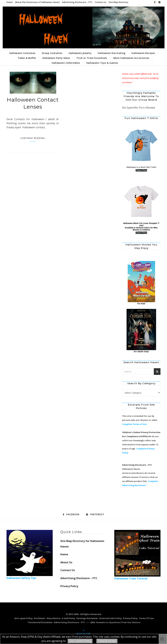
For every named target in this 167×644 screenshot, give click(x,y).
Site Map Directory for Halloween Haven (82, 544)
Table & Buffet (27, 58)
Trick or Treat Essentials (92, 58)
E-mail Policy (68, 618)
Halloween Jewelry (80, 53)
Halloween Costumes (22, 53)
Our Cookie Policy (80, 641)
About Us (66, 562)
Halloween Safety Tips (30, 555)
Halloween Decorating (111, 53)
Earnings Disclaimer (87, 618)
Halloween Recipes (143, 53)
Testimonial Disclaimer (40, 622)
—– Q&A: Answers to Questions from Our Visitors (113, 622)
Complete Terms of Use (134, 424)
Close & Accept (107, 641)
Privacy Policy (69, 586)
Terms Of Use (146, 618)
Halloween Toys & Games (102, 63)
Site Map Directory (118, 2)
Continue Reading (33, 138)
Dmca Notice (54, 618)
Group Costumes (52, 53)
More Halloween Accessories (131, 58)
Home (10, 2)
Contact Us (101, 2)
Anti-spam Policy (23, 618)
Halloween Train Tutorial (137, 555)
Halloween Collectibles (66, 63)
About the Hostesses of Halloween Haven (37, 2)
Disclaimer (40, 618)
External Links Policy (110, 618)
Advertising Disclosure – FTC (77, 2)
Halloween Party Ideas (56, 58)
